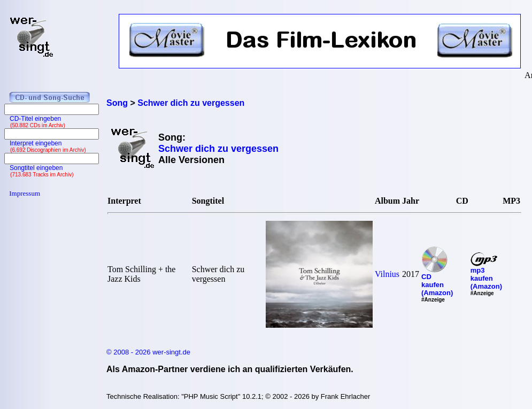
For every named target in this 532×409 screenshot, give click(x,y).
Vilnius (387, 274)
